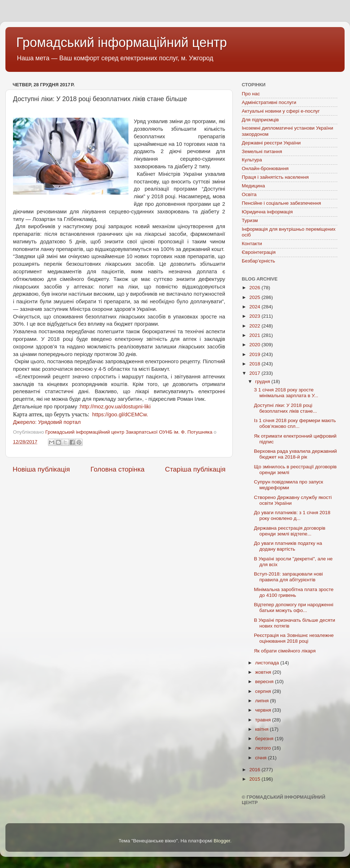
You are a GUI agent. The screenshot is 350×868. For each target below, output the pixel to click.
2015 (255, 779)
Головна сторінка (118, 469)
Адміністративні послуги (269, 102)
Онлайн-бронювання (265, 168)
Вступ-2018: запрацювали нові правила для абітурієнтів (288, 577)
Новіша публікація (41, 469)
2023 (255, 316)
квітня (262, 729)
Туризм (250, 220)
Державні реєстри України (271, 143)
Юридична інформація (267, 212)
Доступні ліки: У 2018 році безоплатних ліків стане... (286, 408)
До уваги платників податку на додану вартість (288, 546)
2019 (255, 354)
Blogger (222, 841)
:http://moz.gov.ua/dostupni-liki (114, 407)
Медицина (253, 186)
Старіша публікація (195, 469)
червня (264, 710)
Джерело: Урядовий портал (47, 422)
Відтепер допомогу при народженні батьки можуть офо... (294, 607)
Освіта (249, 194)
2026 (255, 288)
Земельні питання (262, 151)
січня (261, 758)
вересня (265, 682)
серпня (264, 691)
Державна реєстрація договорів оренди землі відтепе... (290, 531)
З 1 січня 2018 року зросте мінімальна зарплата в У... (286, 393)
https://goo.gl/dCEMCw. (119, 415)
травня (264, 720)
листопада (268, 663)
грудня (263, 381)
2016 (255, 770)
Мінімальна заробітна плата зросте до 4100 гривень (294, 592)
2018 (255, 364)
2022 (255, 326)
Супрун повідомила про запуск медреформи (289, 485)
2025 (255, 297)
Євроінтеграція (259, 252)
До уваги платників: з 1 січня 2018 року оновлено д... (292, 515)
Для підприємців (260, 120)
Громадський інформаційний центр (122, 42)
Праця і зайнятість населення (275, 177)
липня (262, 701)
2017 (255, 373)
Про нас (251, 94)
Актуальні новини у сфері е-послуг (281, 111)
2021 (255, 335)
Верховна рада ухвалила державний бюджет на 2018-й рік (296, 454)
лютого (264, 748)
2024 (255, 307)
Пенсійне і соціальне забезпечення (281, 203)
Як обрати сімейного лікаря (285, 651)
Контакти (252, 244)
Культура (252, 160)
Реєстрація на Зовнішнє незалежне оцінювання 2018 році (294, 638)
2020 (255, 345)
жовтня (264, 672)
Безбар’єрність (258, 261)
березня (265, 739)
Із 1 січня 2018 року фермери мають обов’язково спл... (295, 423)
